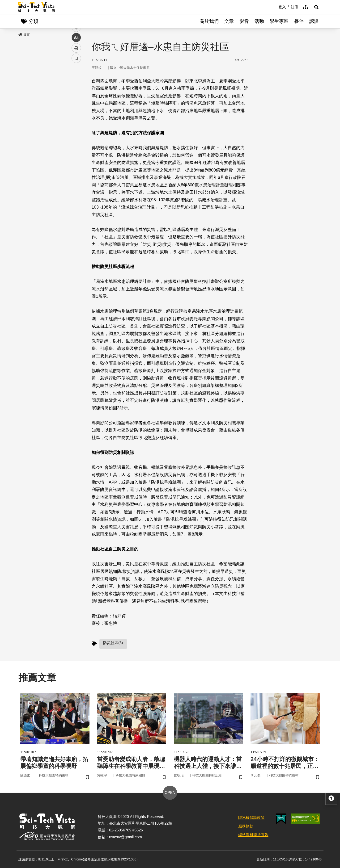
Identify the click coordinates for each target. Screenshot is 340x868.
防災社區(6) (113, 643)
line (75, 111)
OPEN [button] (170, 793)
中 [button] (76, 121)
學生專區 (279, 21)
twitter (76, 101)
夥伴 (299, 21)
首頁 (24, 35)
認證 (314, 21)
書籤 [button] (76, 142)
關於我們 (209, 21)
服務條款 (246, 826)
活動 (259, 21)
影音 (244, 21)
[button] (316, 7)
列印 (76, 132)
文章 (229, 21)
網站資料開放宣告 (253, 835)
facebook (76, 90)
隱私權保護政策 (251, 818)
